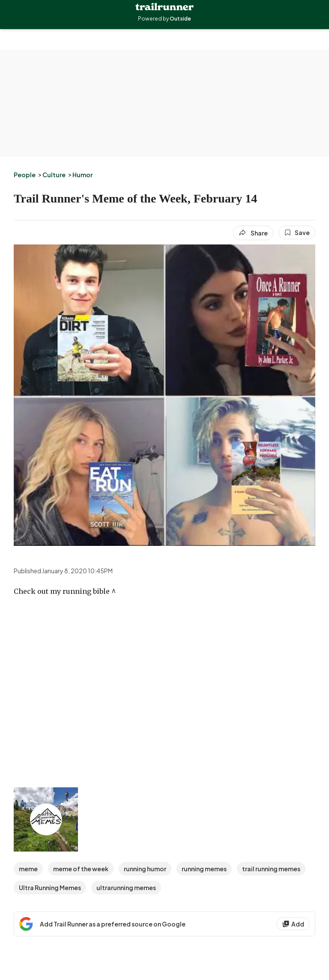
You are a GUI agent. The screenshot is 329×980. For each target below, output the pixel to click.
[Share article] (253, 233)
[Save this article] (297, 232)
